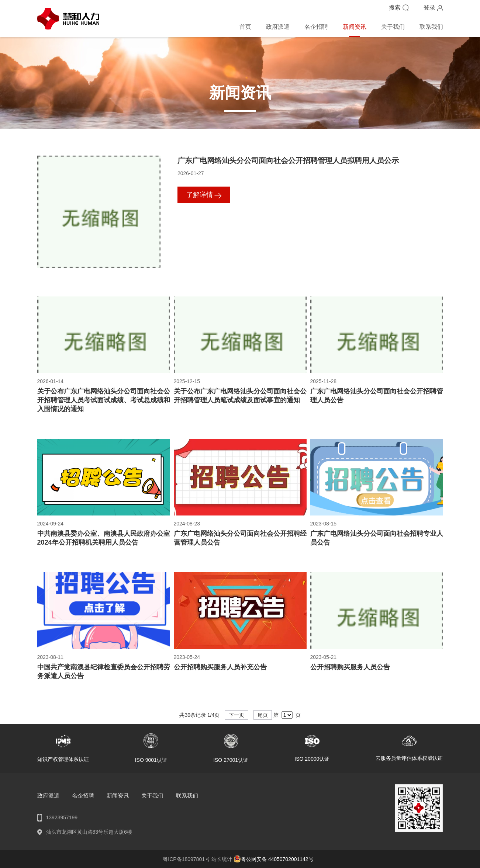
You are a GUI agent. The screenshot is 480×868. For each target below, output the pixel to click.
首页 (245, 27)
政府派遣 (278, 27)
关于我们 (393, 27)
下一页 (236, 715)
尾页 (263, 715)
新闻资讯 (355, 27)
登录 (429, 8)
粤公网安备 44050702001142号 (274, 859)
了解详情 (200, 195)
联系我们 (431, 27)
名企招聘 (316, 27)
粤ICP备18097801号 (187, 859)
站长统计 (222, 859)
